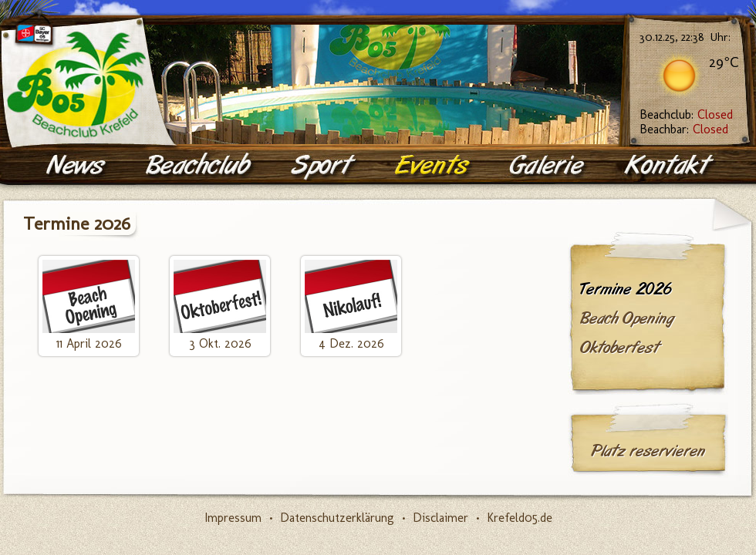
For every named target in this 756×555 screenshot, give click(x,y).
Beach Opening (627, 318)
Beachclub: (686, 114)
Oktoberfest (619, 348)
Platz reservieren (648, 451)
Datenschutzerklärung (337, 518)
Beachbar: (684, 129)
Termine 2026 (626, 289)
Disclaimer (440, 518)
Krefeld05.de (520, 518)
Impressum (233, 518)
